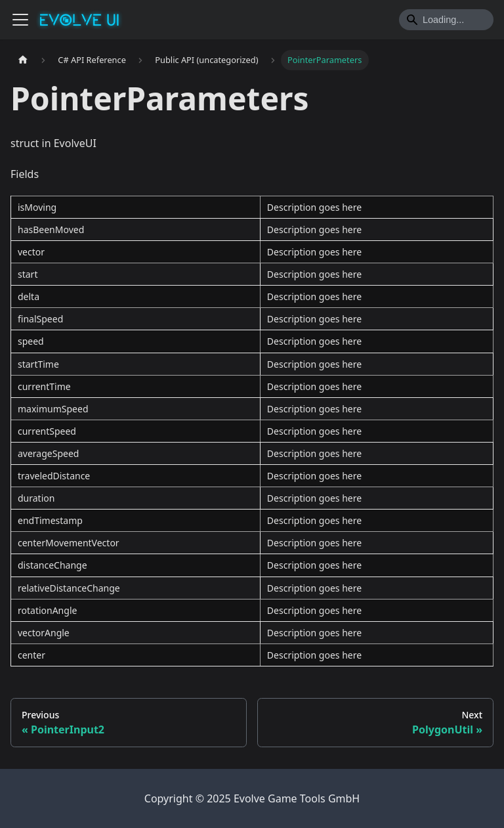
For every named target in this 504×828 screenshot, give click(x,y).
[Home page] (23, 60)
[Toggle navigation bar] (20, 20)
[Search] (446, 20)
